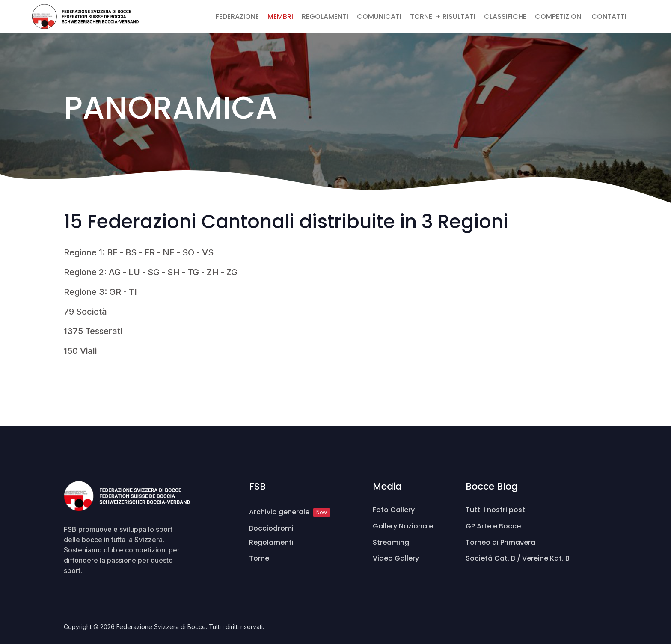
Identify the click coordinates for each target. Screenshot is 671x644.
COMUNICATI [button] (379, 16)
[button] (635, 12)
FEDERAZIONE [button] (237, 16)
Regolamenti (271, 542)
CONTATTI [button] (609, 16)
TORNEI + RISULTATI (443, 16)
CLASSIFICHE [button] (505, 16)
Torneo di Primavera (500, 542)
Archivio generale (290, 512)
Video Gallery (396, 558)
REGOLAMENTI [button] (325, 16)
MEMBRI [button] (280, 16)
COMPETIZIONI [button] (559, 16)
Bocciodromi (271, 528)
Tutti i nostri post (495, 510)
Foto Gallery (394, 510)
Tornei (260, 558)
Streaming (391, 542)
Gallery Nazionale (403, 526)
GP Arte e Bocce (493, 526)
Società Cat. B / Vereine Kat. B (518, 558)
